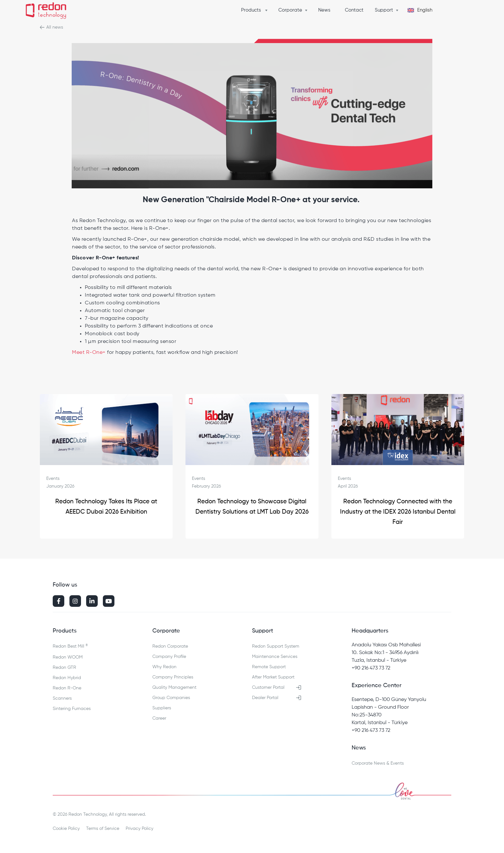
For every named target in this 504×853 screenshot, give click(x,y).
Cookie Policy (66, 829)
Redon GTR (64, 668)
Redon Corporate (170, 646)
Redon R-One (67, 688)
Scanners (62, 698)
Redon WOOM (68, 657)
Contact (354, 10)
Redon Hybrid (67, 678)
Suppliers (162, 708)
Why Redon (164, 667)
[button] (256, 10)
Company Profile (169, 657)
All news (55, 27)
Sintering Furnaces (72, 709)
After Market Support (273, 677)
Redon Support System (276, 646)
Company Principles (173, 677)
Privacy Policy (139, 829)
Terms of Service (103, 829)
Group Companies (171, 698)
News (324, 10)
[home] (46, 11)
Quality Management (174, 687)
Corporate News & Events (378, 763)
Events (53, 479)
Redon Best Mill (70, 646)
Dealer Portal (265, 698)
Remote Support (269, 667)
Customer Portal (268, 687)
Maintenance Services (275, 657)
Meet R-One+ (89, 353)
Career (159, 718)
